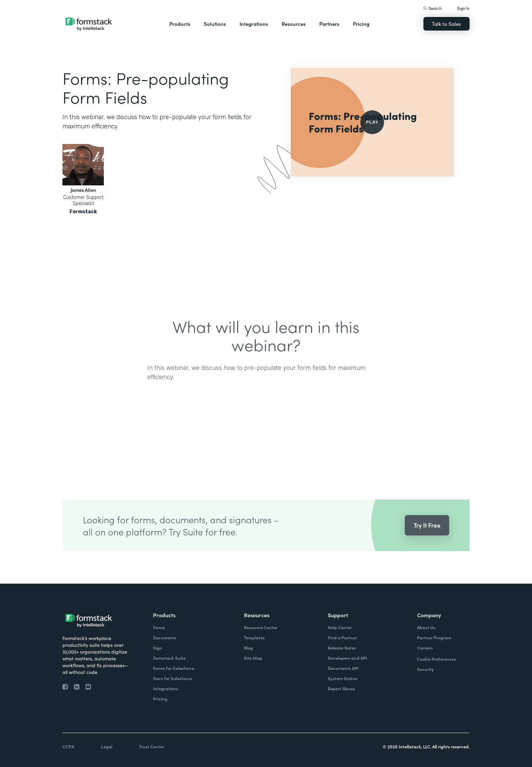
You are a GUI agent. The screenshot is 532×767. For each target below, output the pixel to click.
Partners (329, 24)
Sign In (463, 8)
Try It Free (427, 535)
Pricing (361, 24)
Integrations (254, 24)
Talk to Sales (446, 24)
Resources (294, 24)
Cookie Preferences (436, 659)
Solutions (215, 24)
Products (180, 24)
